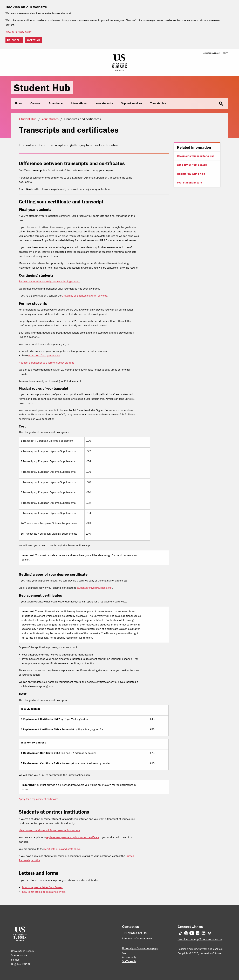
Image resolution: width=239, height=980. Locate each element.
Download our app (188, 939)
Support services (132, 103)
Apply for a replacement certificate (38, 799)
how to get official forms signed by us (44, 892)
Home (19, 103)
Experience (56, 103)
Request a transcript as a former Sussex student (46, 363)
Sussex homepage (211, 53)
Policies (182, 949)
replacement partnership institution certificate (73, 837)
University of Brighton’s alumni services (84, 296)
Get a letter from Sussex (192, 165)
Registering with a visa (191, 174)
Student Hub (42, 88)
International (79, 103)
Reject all (14, 40)
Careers (35, 103)
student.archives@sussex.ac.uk (94, 588)
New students (104, 103)
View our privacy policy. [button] (19, 32)
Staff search (129, 961)
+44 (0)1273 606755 (134, 933)
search (221, 104)
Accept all (34, 40)
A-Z (124, 953)
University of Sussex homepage (140, 948)
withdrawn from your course (44, 355)
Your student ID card (190, 182)
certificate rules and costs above (62, 849)
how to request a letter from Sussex (42, 887)
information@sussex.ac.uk (137, 938)
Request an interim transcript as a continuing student (50, 281)
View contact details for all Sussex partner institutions (50, 830)
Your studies (158, 103)
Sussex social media (211, 939)
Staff (225, 53)
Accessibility (129, 957)
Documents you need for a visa (196, 156)
